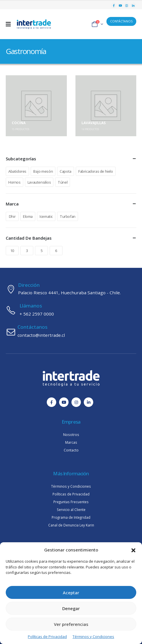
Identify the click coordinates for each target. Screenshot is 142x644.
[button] (133, 550)
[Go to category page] (36, 106)
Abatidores (17, 171)
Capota (66, 171)
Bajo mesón (43, 171)
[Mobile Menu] (10, 24)
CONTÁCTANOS (121, 21)
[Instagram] (127, 5)
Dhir (12, 216)
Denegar (71, 608)
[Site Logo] (34, 24)
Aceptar (71, 593)
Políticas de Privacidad (47, 637)
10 (12, 251)
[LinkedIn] (133, 5)
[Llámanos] (71, 310)
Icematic (46, 216)
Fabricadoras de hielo (96, 171)
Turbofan (68, 216)
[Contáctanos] (71, 331)
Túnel (63, 182)
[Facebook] (114, 5)
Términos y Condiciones (93, 637)
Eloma (28, 216)
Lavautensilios (39, 182)
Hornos (14, 182)
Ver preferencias (71, 624)
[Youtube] (120, 5)
